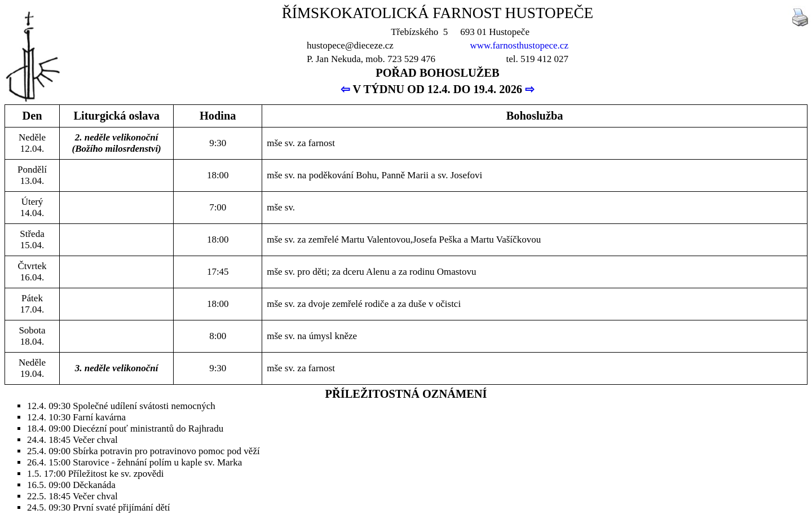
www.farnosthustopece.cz (519, 45)
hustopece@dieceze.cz (350, 45)
